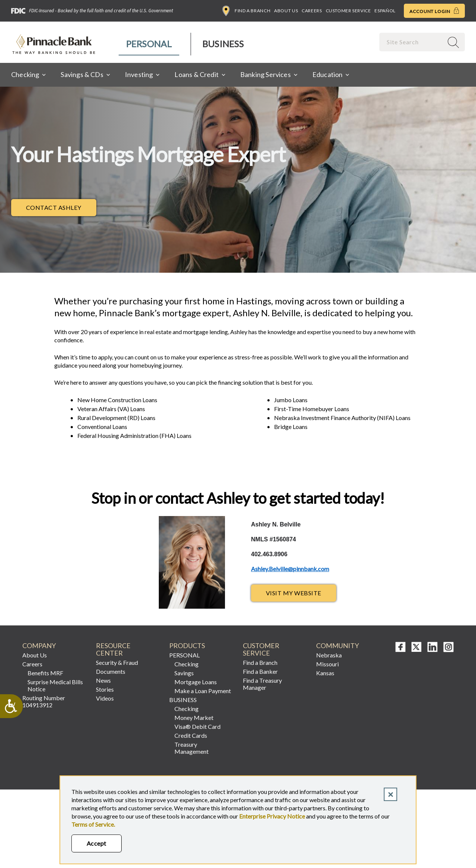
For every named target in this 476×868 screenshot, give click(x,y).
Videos (105, 698)
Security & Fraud (117, 662)
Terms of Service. (93, 824)
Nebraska (329, 655)
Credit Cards (191, 735)
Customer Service (348, 11)
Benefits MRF (45, 673)
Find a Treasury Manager (262, 684)
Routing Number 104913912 (44, 701)
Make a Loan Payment (203, 691)
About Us (286, 11)
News (103, 680)
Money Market (194, 718)
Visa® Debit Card (197, 726)
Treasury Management (192, 748)
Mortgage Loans (196, 682)
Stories (105, 689)
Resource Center (113, 649)
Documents (111, 671)
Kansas (325, 673)
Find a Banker (260, 671)
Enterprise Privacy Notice (272, 816)
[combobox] (412, 42)
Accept (97, 843)
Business (223, 44)
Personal (149, 44)
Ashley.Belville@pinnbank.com (290, 569)
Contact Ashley (61, 209)
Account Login (434, 11)
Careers (312, 11)
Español (385, 11)
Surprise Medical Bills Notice (55, 685)
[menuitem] (149, 44)
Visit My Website (294, 593)
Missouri (327, 664)
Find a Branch (246, 11)
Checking (186, 664)
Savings (184, 673)
